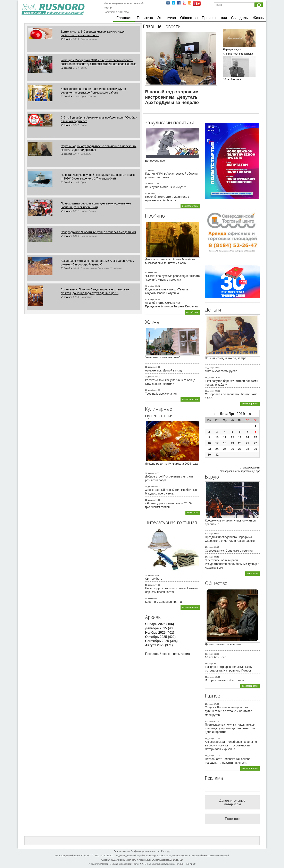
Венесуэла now (155, 161)
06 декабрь (66, 39)
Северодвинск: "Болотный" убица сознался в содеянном (98, 232)
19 (232, 443)
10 (217, 437)
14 (248, 437)
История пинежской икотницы (225, 680)
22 (256, 443)
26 (232, 449)
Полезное (232, 819)
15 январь (209, 547)
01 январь (149, 473)
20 (240, 443)
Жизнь (258, 18)
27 (240, 449)
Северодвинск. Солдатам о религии (229, 551)
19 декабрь (210, 377)
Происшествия (214, 18)
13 (240, 437)
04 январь (149, 184)
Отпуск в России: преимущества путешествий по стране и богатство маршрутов (228, 711)
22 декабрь (150, 377)
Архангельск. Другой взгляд (163, 370)
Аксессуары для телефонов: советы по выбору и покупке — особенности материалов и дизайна (231, 745)
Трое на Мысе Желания (161, 394)
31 (217, 455)
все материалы (190, 206)
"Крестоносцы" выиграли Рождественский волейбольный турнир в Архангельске (232, 564)
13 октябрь (150, 299)
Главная (124, 18)
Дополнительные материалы (232, 802)
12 (232, 437)
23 (209, 449)
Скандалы (240, 18)
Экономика (167, 18)
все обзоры (192, 312)
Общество (189, 18)
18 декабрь (150, 585)
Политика (145, 18)
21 (248, 443)
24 (217, 449)
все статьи (193, 512)
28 (248, 449)
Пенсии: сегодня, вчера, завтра (226, 358)
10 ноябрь (149, 273)
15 (256, 437)
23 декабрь (210, 368)
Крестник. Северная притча (163, 602)
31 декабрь (150, 486)
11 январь (209, 664)
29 (256, 449)
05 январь (149, 170)
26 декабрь (210, 677)
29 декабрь (150, 500)
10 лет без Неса (216, 657)
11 (225, 437)
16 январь (209, 534)
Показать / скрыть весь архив (167, 654)
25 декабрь (150, 193)
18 (225, 443)
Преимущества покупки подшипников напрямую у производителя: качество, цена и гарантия (230, 728)
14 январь (209, 557)
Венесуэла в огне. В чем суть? (165, 187)
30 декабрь (150, 367)
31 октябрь (150, 286)
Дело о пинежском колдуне (223, 644)
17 (217, 443)
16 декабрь (150, 390)
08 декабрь (210, 391)
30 (209, 455)
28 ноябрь (149, 598)
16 (209, 443)
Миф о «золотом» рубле (221, 371)
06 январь (149, 575)
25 (225, 449)
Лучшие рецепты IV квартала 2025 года (171, 464)
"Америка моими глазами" (162, 357)
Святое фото (154, 579)
